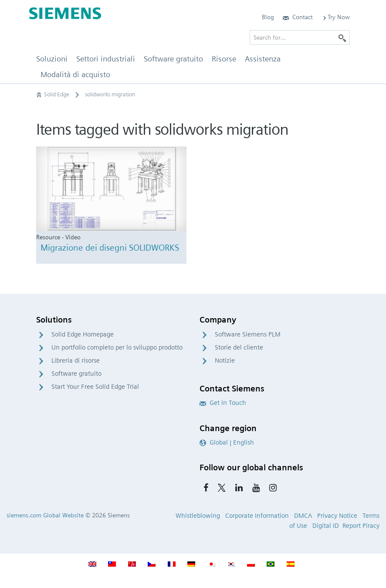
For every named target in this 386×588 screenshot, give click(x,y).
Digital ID (326, 526)
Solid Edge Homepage (83, 334)
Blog (268, 17)
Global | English (227, 442)
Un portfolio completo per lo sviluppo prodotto (117, 347)
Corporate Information (257, 516)
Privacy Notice (337, 516)
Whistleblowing (198, 516)
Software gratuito (76, 374)
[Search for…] (300, 37)
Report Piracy (361, 526)
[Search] (342, 37)
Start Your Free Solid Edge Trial (95, 387)
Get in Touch (223, 403)
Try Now (336, 17)
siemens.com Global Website (45, 515)
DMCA (303, 516)
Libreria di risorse (76, 360)
